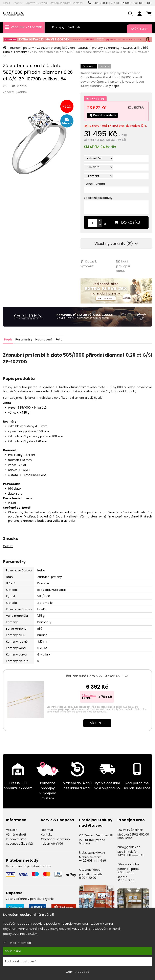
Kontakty (78, 3)
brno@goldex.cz (129, 847)
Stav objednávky (60, 3)
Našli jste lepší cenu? (123, 266)
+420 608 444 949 (93, 860)
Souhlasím (13, 951)
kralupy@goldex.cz (92, 852)
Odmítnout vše (78, 972)
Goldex (22, 92)
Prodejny (58, 27)
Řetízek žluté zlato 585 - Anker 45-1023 (97, 676)
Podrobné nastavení (21, 961)
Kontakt (46, 834)
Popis (8, 339)
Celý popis (112, 86)
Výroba (42, 3)
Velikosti (74, 27)
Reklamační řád (52, 843)
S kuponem (89, 695)
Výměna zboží (16, 834)
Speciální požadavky (98, 198)
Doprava (30, 3)
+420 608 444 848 (131, 855)
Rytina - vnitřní (94, 184)
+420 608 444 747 (101, 3)
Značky (18, 3)
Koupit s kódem (103, 115)
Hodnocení (44, 339)
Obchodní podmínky (56, 839)
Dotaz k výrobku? (89, 264)
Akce (6, 3)
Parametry (24, 339)
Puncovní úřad (16, 839)
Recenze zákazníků (19, 843)
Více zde (97, 723)
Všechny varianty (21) (116, 244)
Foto (59, 339)
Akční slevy (139, 29)
